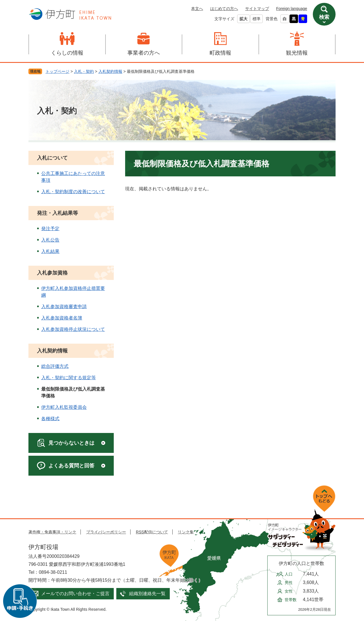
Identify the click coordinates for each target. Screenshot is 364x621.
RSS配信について (152, 532)
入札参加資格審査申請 (64, 307)
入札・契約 (84, 71)
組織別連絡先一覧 (147, 594)
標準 (257, 19)
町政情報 (220, 53)
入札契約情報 (110, 71)
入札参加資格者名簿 (62, 318)
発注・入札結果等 (57, 213)
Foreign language (292, 9)
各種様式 (50, 419)
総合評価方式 (55, 366)
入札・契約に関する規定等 (69, 378)
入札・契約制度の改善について (73, 192)
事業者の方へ (144, 53)
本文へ (197, 9)
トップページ (57, 71)
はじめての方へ (224, 9)
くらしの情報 (67, 53)
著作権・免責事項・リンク (52, 532)
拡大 (243, 19)
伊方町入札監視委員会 (64, 407)
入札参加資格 (52, 273)
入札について (52, 158)
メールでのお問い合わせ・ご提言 (75, 594)
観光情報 (297, 53)
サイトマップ (257, 9)
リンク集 (186, 532)
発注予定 (50, 229)
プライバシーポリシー (106, 532)
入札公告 (50, 240)
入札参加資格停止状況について (73, 329)
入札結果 (50, 251)
